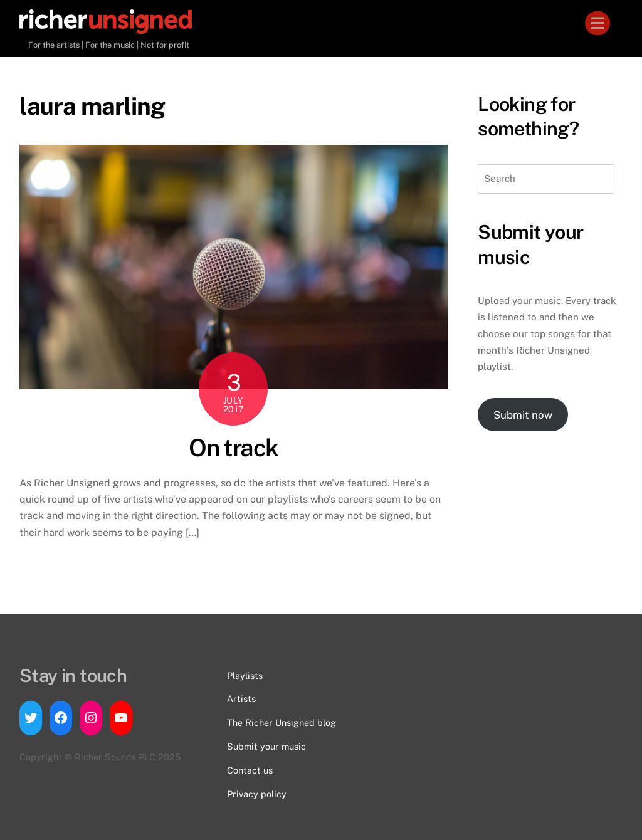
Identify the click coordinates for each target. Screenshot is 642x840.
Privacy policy (257, 794)
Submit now (523, 415)
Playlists (245, 675)
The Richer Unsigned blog (282, 722)
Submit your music (266, 746)
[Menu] (597, 24)
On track (234, 448)
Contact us (250, 770)
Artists (241, 699)
